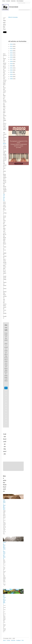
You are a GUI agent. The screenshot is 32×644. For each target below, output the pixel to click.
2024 (11, 74)
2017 (11, 59)
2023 (11, 72)
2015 (11, 55)
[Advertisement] (19, 29)
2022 (11, 70)
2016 (11, 57)
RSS (23, 640)
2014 (11, 53)
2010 (11, 44)
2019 (11, 64)
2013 (11, 51)
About (4, 1)
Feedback (18, 640)
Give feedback (20, 1)
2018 (11, 61)
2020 (11, 66)
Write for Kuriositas (13, 17)
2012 (11, 49)
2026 (11, 79)
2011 (11, 46)
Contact (8, 1)
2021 (11, 68)
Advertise (13, 1)
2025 (11, 77)
